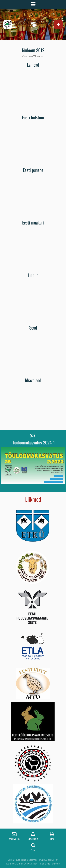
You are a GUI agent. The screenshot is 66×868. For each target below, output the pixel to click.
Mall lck (33, 864)
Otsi (33, 850)
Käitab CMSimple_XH (17, 864)
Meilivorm (14, 839)
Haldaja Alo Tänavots (49, 864)
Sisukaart (33, 839)
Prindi (52, 839)
